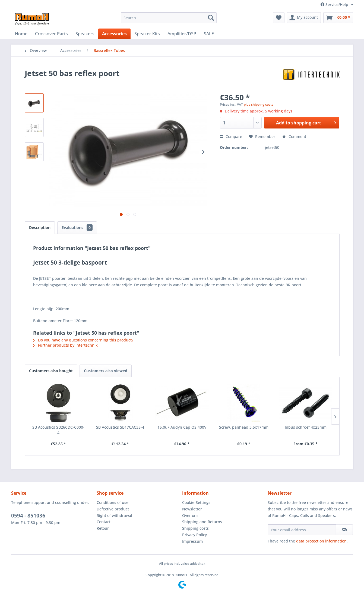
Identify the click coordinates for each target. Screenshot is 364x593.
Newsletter (192, 509)
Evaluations (77, 228)
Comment (294, 137)
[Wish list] (279, 18)
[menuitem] (169, 18)
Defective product (113, 509)
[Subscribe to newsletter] (344, 530)
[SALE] (209, 34)
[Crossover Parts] (51, 34)
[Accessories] (114, 34)
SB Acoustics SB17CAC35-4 (120, 427)
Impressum (192, 541)
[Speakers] (85, 34)
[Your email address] (302, 530)
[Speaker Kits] (147, 34)
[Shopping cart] (338, 18)
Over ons (190, 515)
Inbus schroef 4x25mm (306, 427)
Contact (104, 522)
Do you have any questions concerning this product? (83, 340)
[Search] (211, 18)
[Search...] (169, 18)
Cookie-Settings (196, 502)
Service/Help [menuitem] (335, 4)
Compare (231, 137)
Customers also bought (51, 371)
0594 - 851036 (28, 516)
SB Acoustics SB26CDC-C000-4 (58, 430)
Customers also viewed (106, 371)
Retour (103, 528)
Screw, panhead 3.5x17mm (244, 427)
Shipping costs (195, 528)
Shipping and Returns (202, 522)
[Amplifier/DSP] (182, 34)
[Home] (21, 34)
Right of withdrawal (114, 515)
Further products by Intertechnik (65, 345)
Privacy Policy (194, 535)
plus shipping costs (259, 104)
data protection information (321, 541)
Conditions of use (113, 502)
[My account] (304, 18)
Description (40, 228)
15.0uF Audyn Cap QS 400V (182, 427)
